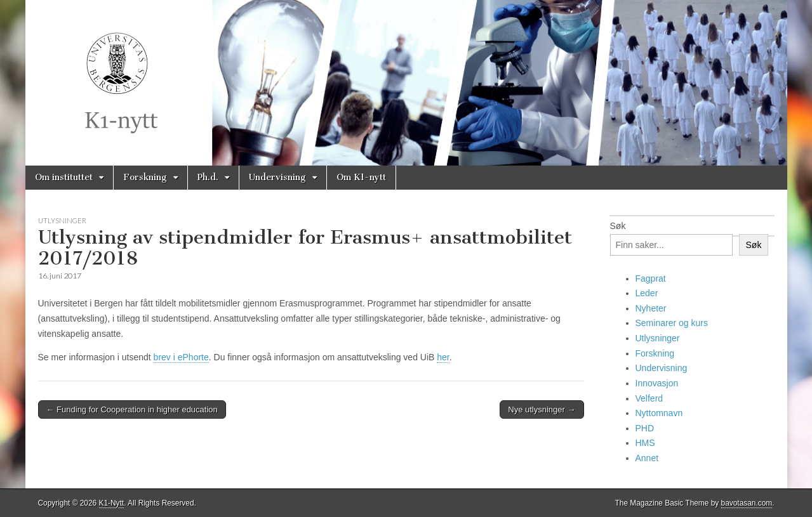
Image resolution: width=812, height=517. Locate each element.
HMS (645, 443)
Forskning (145, 177)
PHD (645, 428)
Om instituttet (64, 177)
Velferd (649, 398)
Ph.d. (208, 177)
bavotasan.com (747, 503)
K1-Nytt (112, 503)
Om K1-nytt (361, 177)
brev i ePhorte (181, 357)
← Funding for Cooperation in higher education (132, 409)
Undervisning (277, 177)
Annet (647, 458)
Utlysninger (62, 220)
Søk (618, 226)
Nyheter (651, 308)
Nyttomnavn (659, 413)
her (443, 357)
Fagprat (651, 278)
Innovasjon (657, 383)
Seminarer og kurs (672, 323)
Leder (647, 293)
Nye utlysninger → (542, 409)
